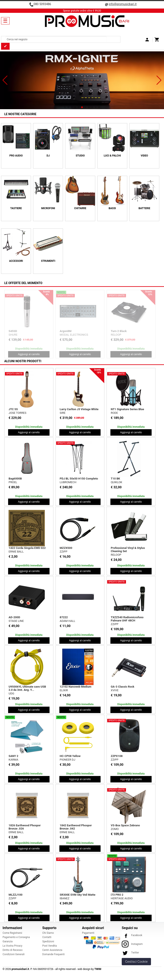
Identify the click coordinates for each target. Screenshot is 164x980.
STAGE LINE (16, 621)
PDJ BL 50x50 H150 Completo (79, 479)
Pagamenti (88, 933)
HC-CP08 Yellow (70, 756)
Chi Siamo (48, 933)
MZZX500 (66, 548)
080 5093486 (42, 4)
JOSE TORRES (17, 413)
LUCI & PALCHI (112, 156)
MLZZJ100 (15, 895)
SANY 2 (13, 756)
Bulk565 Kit (67, 331)
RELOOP (116, 555)
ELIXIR (64, 690)
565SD (115, 331)
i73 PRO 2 (117, 895)
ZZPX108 (117, 756)
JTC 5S (13, 409)
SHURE (115, 335)
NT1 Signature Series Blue (127, 409)
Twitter (130, 953)
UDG (11, 693)
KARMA (13, 760)
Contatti (47, 937)
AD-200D (14, 617)
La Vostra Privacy (12, 946)
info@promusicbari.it (123, 4)
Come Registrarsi (12, 933)
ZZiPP (64, 552)
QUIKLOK (117, 482)
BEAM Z (14, 338)
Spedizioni (48, 941)
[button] (5, 80)
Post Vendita (50, 946)
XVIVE (115, 690)
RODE (114, 413)
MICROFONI (48, 208)
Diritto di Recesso (13, 950)
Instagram (132, 944)
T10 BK (115, 479)
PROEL (64, 335)
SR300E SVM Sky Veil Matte (78, 895)
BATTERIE (144, 208)
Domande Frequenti (53, 954)
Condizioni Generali (14, 954)
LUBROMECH (68, 482)
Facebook (132, 935)
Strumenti (48, 261)
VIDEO (144, 156)
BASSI (112, 208)
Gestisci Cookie (136, 962)
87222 (64, 617)
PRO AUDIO (16, 156)
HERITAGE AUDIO (122, 898)
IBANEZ (65, 898)
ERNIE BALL (16, 552)
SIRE (63, 413)
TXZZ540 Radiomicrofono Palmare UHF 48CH (127, 619)
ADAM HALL (68, 621)
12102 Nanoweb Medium (76, 687)
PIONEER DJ (68, 760)
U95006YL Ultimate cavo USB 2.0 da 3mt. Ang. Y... (27, 688)
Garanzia (8, 941)
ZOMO (115, 829)
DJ (48, 156)
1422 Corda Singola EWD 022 (27, 548)
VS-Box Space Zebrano (125, 825)
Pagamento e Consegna (16, 937)
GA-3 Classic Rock (123, 687)
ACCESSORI (16, 261)
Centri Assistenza (52, 950)
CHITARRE (80, 208)
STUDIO (80, 156)
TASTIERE (16, 208)
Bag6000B (15, 479)
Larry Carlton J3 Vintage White (79, 409)
